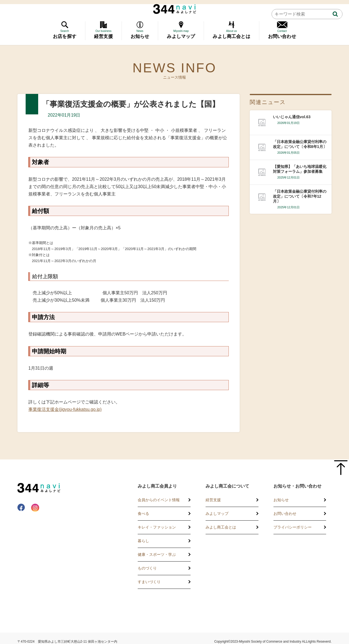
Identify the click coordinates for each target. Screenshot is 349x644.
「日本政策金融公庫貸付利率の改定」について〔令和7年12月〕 (300, 196)
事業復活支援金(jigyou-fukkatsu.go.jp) (65, 409)
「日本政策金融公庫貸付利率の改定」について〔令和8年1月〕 (300, 144)
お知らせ (281, 500)
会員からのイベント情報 (159, 500)
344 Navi (175, 9)
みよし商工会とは (221, 527)
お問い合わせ (285, 514)
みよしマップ (217, 514)
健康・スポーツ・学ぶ (157, 554)
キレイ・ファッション (157, 527)
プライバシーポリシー (293, 527)
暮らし (143, 541)
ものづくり (147, 568)
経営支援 (213, 500)
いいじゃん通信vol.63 (292, 117)
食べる (143, 514)
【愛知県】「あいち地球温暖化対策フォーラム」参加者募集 (300, 169)
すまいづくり (149, 582)
